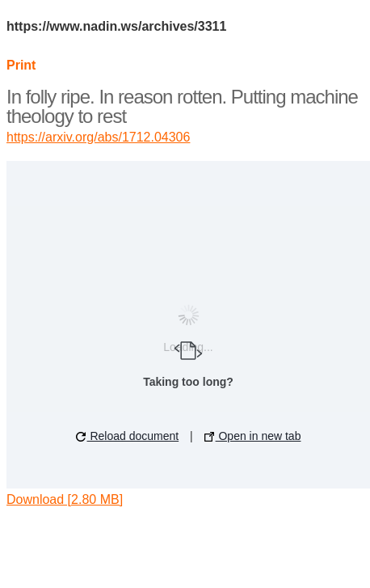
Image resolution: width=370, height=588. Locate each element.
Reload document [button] (128, 436)
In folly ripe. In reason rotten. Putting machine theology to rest (182, 106)
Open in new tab (253, 436)
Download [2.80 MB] (65, 499)
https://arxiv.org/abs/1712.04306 (98, 137)
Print (21, 65)
